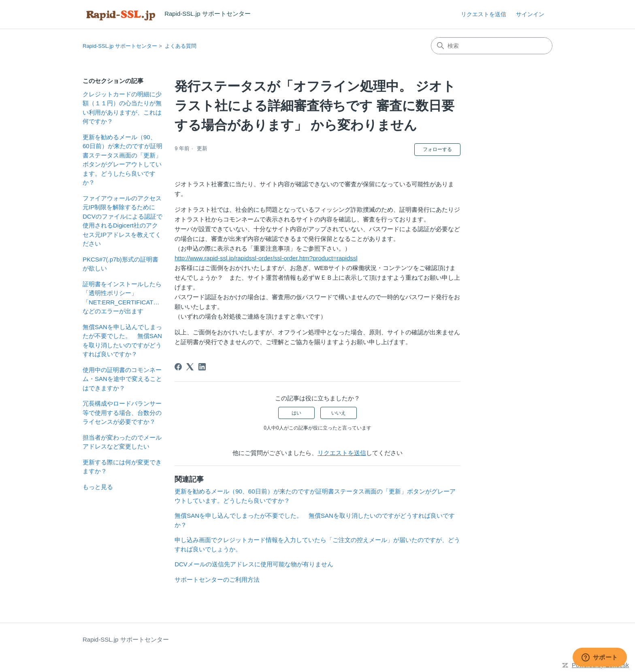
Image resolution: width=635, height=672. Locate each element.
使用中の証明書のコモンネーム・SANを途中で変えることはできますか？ (122, 379)
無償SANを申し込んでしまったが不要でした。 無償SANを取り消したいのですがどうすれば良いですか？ (122, 341)
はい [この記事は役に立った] (296, 413)
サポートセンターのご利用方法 (217, 579)
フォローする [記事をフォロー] (437, 149)
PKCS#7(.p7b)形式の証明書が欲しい (120, 264)
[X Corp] (190, 367)
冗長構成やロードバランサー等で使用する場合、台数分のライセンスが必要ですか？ (122, 413)
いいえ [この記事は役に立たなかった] (339, 413)
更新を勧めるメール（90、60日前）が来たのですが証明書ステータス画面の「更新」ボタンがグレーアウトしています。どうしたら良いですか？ (123, 160)
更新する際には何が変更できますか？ (122, 467)
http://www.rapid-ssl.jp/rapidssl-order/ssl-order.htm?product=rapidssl (266, 258)
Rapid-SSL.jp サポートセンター (120, 46)
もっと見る (98, 487)
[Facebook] (178, 367)
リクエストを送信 (484, 14)
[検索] (492, 46)
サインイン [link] (530, 14)
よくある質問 (181, 46)
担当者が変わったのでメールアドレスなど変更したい (122, 442)
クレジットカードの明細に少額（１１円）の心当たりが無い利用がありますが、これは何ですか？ (122, 108)
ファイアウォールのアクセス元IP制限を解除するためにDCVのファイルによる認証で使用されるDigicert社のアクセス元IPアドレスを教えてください (123, 221)
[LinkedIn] (202, 367)
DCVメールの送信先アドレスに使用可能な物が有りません (254, 564)
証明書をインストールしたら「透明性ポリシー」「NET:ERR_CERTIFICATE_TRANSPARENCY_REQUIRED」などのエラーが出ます (123, 298)
